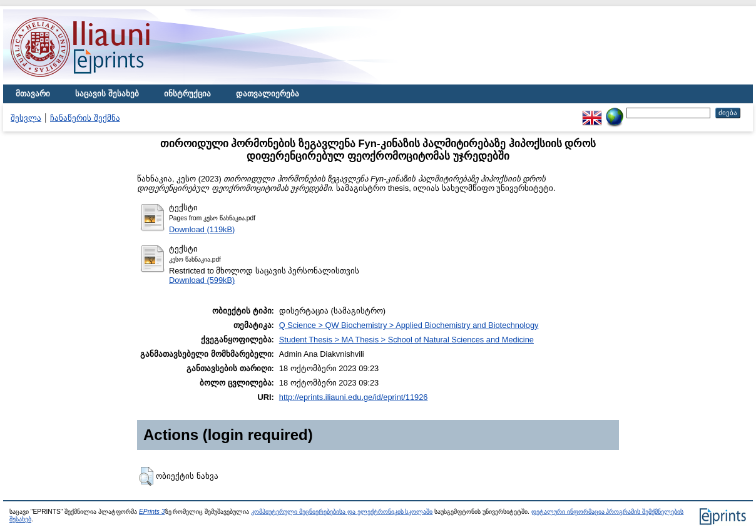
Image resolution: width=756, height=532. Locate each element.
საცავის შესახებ (107, 94)
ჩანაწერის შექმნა (85, 118)
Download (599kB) (202, 280)
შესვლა (26, 118)
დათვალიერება (268, 94)
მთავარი (33, 94)
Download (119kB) (202, 229)
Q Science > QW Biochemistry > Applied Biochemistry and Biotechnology (409, 325)
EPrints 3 (152, 512)
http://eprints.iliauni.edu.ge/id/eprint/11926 (354, 397)
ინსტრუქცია (187, 94)
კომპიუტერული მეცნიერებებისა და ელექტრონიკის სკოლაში (342, 512)
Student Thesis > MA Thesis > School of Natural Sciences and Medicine (406, 340)
